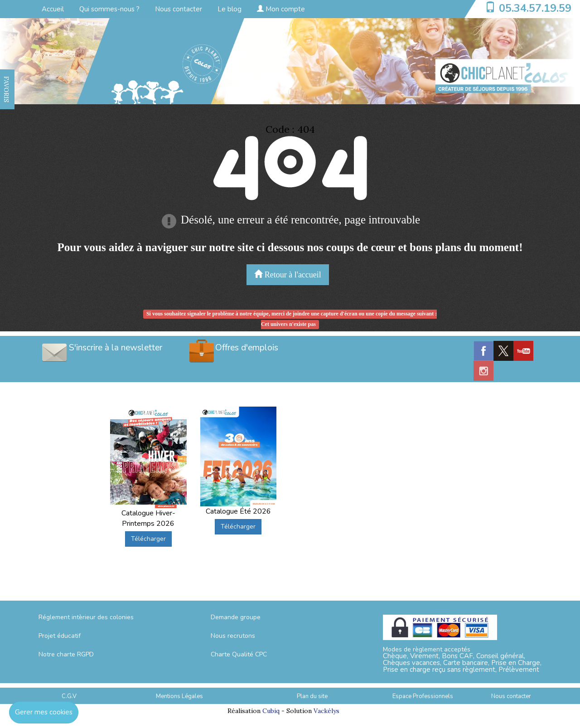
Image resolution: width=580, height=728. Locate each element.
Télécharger (148, 539)
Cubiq (271, 711)
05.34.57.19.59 (535, 8)
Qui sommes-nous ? (109, 9)
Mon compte (281, 9)
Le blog (230, 9)
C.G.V (69, 696)
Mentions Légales (179, 696)
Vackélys (326, 711)
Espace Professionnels (423, 696)
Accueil (53, 9)
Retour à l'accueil (288, 274)
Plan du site (312, 696)
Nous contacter (179, 9)
